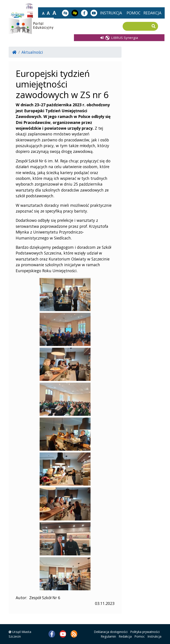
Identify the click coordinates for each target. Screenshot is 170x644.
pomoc (134, 13)
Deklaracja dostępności (111, 632)
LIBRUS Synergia (119, 37)
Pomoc (140, 636)
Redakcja (125, 636)
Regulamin (108, 636)
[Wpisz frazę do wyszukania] (137, 27)
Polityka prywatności (145, 632)
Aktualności (32, 52)
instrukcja (111, 13)
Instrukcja (154, 636)
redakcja (152, 13)
